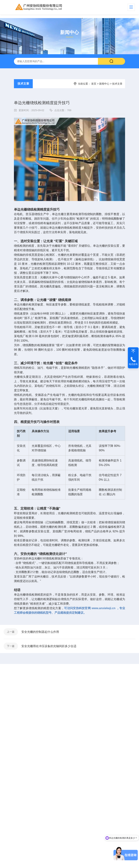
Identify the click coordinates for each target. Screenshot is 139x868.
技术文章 (23, 84)
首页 (94, 84)
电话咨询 (133, 364)
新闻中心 (104, 84)
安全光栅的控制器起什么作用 (41, 632)
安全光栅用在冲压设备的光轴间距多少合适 (49, 647)
